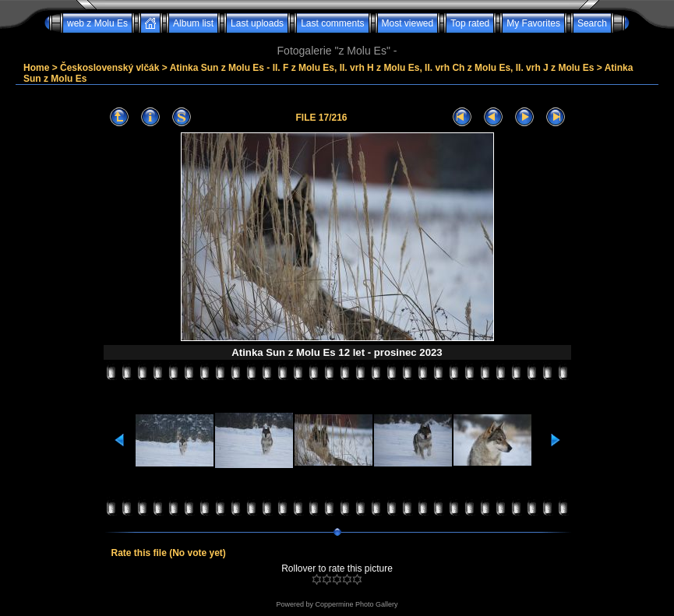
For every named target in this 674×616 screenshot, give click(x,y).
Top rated (470, 23)
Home (36, 68)
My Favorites (533, 23)
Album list (193, 23)
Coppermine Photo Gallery (356, 604)
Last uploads (257, 23)
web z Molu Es (97, 23)
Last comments (332, 23)
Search (592, 23)
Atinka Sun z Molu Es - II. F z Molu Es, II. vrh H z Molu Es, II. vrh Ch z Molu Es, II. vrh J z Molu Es (382, 68)
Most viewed (408, 23)
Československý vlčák (109, 68)
